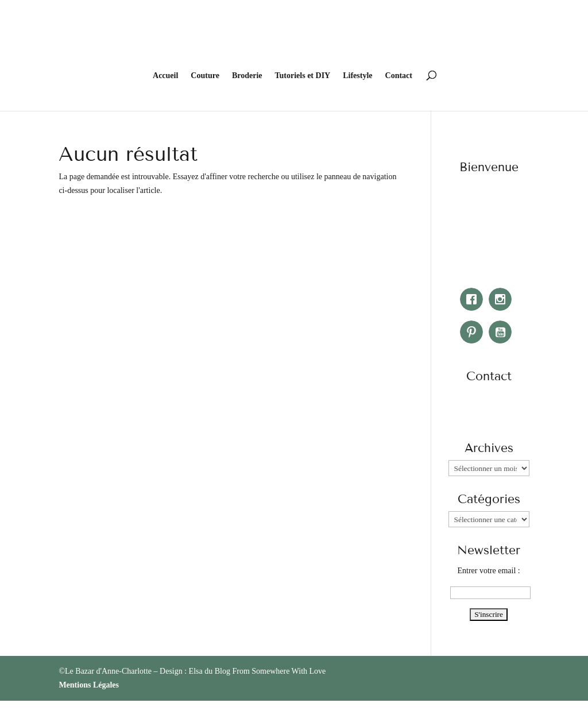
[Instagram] (503, 383)
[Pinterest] (474, 416)
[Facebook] (474, 383)
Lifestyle (357, 160)
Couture (205, 160)
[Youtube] (503, 416)
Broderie (247, 160)
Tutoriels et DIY (303, 160)
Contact (399, 160)
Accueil (165, 160)
